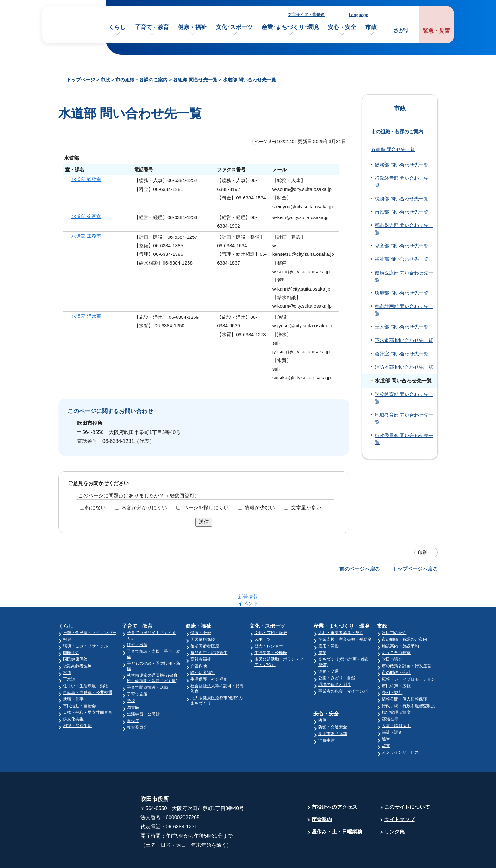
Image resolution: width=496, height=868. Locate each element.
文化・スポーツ (267, 601)
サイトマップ (400, 795)
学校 (131, 676)
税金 (67, 615)
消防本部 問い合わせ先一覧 (404, 367)
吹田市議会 (392, 635)
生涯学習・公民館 (143, 689)
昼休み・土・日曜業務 (337, 807)
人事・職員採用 (396, 701)
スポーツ (263, 615)
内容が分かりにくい (144, 508)
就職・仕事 (73, 674)
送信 (204, 522)
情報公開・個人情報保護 (404, 674)
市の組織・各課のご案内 (142, 80)
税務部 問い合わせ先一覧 (402, 199)
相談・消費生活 (77, 701)
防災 (322, 696)
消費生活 (326, 716)
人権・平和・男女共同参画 (88, 688)
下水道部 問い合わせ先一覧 (404, 340)
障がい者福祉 (203, 648)
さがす (402, 31)
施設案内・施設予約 (400, 621)
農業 (322, 628)
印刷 (422, 552)
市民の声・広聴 (396, 661)
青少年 (133, 696)
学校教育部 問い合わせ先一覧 (404, 398)
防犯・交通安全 (333, 702)
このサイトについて (407, 782)
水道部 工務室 (86, 236)
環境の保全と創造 (335, 660)
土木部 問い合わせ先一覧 (402, 327)
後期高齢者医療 (77, 641)
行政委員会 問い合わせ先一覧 (404, 439)
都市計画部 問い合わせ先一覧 (404, 310)
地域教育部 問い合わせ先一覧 (404, 418)
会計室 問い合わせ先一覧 (402, 354)
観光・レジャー (269, 621)
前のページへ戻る (360, 569)
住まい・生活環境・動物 (86, 661)
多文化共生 (73, 694)
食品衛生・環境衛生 (209, 628)
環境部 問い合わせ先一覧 (402, 293)
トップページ (81, 80)
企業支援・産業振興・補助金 (345, 615)
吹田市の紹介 (394, 608)
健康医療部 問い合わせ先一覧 (404, 276)
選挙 (386, 714)
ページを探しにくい (206, 508)
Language (359, 15)
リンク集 (394, 807)
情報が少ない (260, 508)
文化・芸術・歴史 (271, 608)
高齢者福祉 (201, 635)
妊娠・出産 (137, 620)
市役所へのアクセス (334, 782)
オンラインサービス (400, 728)
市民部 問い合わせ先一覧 (402, 212)
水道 (67, 648)
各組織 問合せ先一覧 (195, 80)
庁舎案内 (322, 795)
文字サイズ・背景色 (306, 15)
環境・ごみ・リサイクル (86, 621)
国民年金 (71, 628)
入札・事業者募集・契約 (341, 608)
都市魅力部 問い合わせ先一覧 (404, 229)
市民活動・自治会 (79, 681)
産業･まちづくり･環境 (290, 27)
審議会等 (390, 694)
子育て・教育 (152, 27)
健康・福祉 (192, 27)
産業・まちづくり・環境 (341, 601)
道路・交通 (329, 647)
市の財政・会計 (396, 648)
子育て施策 (137, 669)
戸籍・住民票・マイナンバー (90, 608)
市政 (371, 27)
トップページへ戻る (415, 569)
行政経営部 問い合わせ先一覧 (404, 182)
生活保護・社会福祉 (209, 654)
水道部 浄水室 (86, 316)
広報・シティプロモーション (409, 654)
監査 (386, 721)
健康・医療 (201, 608)
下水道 (69, 654)
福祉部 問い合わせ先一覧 (402, 259)
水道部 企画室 (86, 216)
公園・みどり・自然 (337, 653)
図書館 (133, 683)
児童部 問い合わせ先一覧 (402, 246)
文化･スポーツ (234, 27)
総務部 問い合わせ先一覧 (402, 165)
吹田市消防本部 (333, 709)
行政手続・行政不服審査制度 (409, 681)
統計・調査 (392, 708)
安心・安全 (342, 27)
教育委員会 (137, 703)
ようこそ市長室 (396, 628)
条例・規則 (392, 668)
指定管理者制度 (396, 688)
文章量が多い (306, 508)
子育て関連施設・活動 (147, 663)
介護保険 (199, 641)
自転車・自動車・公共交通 (88, 668)
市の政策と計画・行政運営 (406, 641)
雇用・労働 (329, 621)
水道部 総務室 (86, 179)
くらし (117, 27)
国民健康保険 (75, 635)
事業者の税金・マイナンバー (345, 667)
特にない (96, 508)
